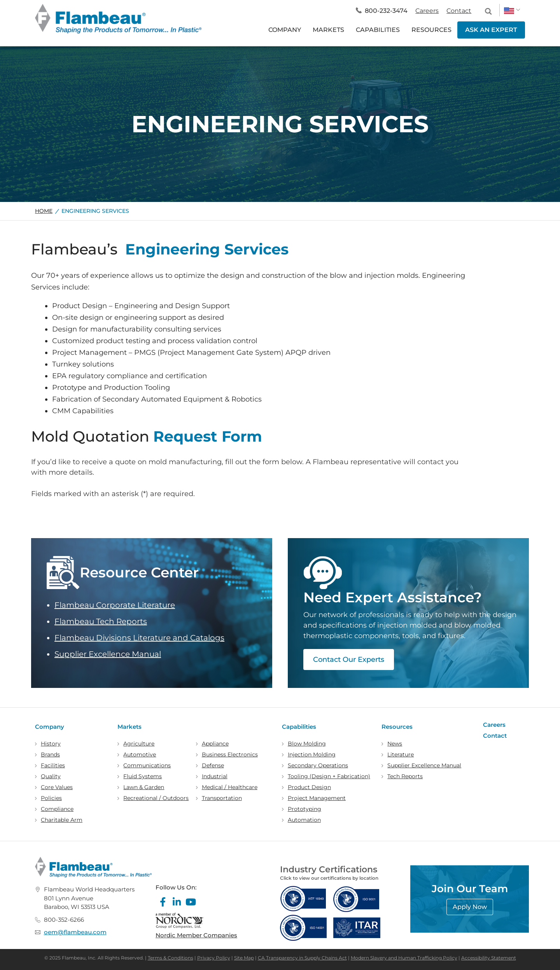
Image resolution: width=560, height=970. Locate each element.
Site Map (244, 958)
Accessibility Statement (489, 958)
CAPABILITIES (378, 30)
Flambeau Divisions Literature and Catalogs (139, 638)
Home (44, 211)
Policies (51, 798)
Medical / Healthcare (230, 787)
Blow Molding (307, 744)
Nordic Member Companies (196, 935)
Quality (51, 776)
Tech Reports (405, 776)
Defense (213, 765)
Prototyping (304, 809)
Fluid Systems (143, 776)
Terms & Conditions (171, 958)
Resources (397, 727)
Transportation (222, 798)
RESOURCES (431, 30)
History (51, 744)
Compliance (57, 809)
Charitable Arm (62, 820)
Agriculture (139, 744)
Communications (147, 765)
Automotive (140, 754)
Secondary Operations (318, 765)
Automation (304, 820)
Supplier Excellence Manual (108, 654)
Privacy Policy (214, 958)
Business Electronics (230, 754)
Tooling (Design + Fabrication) (329, 776)
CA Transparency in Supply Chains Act (302, 958)
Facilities (53, 765)
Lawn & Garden (144, 787)
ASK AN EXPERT (491, 30)
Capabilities (299, 727)
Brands (50, 754)
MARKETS (328, 30)
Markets (129, 727)
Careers (427, 11)
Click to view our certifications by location (329, 878)
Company (50, 727)
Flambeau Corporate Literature (115, 605)
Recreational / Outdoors (156, 798)
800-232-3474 (386, 11)
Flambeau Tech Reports (101, 621)
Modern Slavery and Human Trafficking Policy (404, 958)
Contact (459, 11)
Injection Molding (312, 754)
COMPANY (285, 30)
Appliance (215, 744)
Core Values (57, 787)
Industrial (215, 776)
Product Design (309, 787)
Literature (401, 754)
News (395, 744)
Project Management (317, 798)
